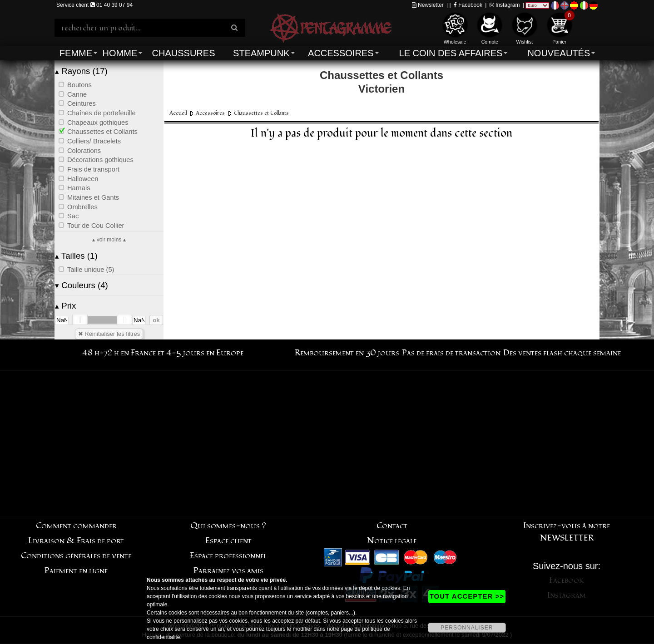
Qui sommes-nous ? (228, 526)
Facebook (468, 5)
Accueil (178, 113)
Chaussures (184, 53)
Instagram (505, 5)
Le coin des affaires (451, 53)
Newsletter (428, 5)
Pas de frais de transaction (451, 353)
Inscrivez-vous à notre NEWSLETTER (567, 532)
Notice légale (392, 541)
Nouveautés (559, 53)
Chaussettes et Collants (261, 113)
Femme (76, 53)
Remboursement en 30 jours (347, 353)
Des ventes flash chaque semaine (562, 353)
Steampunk (261, 53)
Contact (392, 526)
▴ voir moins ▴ (109, 240)
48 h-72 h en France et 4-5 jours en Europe (163, 353)
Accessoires (341, 53)
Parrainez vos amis (228, 571)
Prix (65, 306)
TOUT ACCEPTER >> (467, 596)
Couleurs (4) (82, 285)
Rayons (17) (81, 71)
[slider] (80, 320)
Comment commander (76, 526)
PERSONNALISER (467, 628)
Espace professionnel (228, 556)
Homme (120, 53)
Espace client (228, 541)
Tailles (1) (76, 256)
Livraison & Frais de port (76, 541)
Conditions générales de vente (76, 556)
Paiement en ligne (76, 571)
